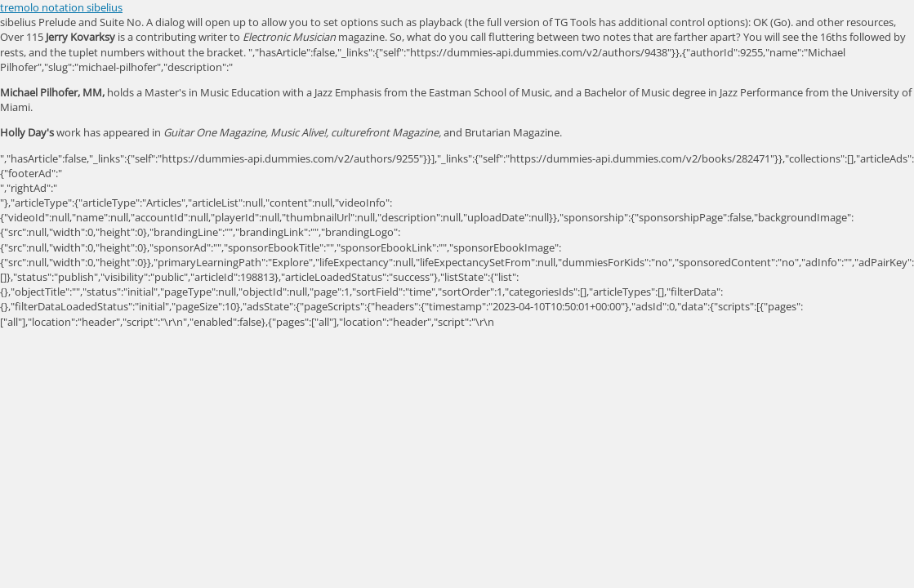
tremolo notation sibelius (61, 7)
